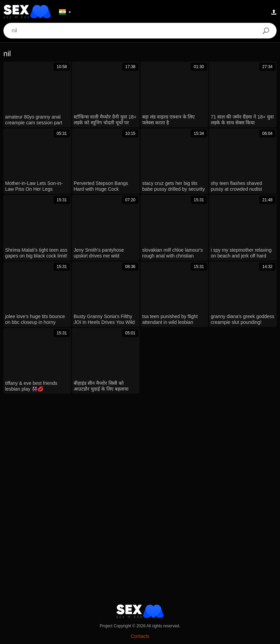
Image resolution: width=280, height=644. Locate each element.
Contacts (140, 636)
